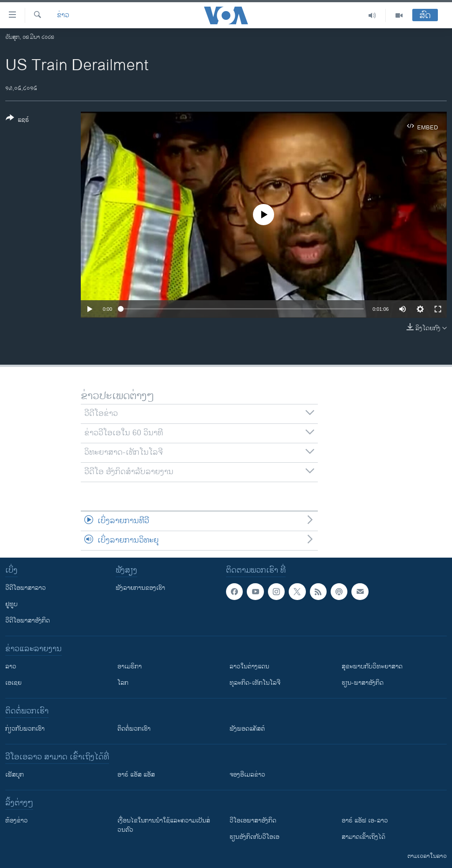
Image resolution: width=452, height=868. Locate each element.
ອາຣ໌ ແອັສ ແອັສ (136, 775)
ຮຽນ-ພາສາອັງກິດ (363, 683)
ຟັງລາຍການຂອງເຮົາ (140, 588)
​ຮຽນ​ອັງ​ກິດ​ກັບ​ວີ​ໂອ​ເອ (254, 837)
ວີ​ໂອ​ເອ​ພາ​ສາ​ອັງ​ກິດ (253, 821)
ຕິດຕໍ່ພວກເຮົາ (134, 729)
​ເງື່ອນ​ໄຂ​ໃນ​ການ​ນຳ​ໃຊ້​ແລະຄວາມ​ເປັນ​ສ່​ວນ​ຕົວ (164, 825)
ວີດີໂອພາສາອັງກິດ (28, 621)
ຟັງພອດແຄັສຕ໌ (247, 729)
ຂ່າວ (63, 15)
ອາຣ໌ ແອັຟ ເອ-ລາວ (365, 821)
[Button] (17, 121)
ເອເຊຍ (13, 683)
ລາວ (11, 666)
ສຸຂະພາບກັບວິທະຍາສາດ (372, 666)
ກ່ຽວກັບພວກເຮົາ (25, 729)
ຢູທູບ (11, 604)
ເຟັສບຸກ (15, 775)
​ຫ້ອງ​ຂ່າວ (17, 821)
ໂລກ (123, 683)
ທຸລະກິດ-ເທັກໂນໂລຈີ (255, 683)
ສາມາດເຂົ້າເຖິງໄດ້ (363, 837)
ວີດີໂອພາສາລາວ (26, 588)
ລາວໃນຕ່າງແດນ (249, 666)
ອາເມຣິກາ (130, 666)
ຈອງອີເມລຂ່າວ (247, 775)
